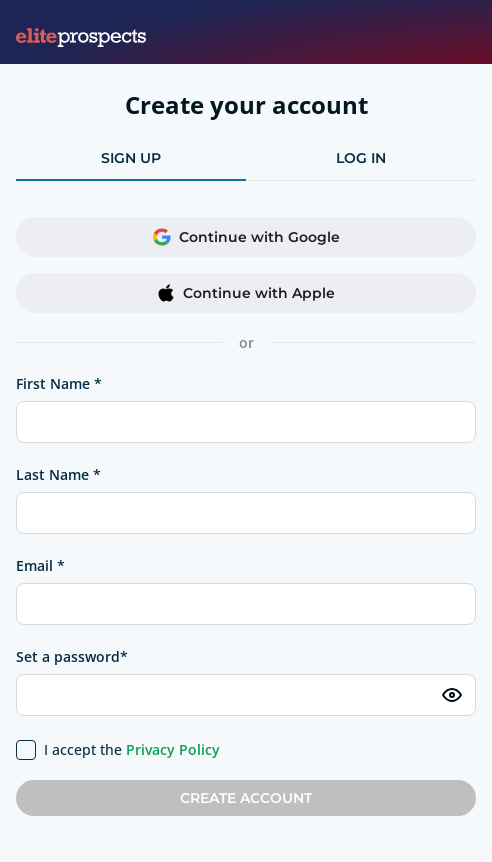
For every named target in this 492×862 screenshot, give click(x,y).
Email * (40, 565)
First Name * (59, 383)
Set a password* (72, 656)
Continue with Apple (246, 293)
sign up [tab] (131, 158)
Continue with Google (246, 237)
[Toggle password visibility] (452, 695)
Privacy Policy (173, 749)
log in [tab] (361, 158)
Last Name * (58, 474)
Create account (246, 798)
